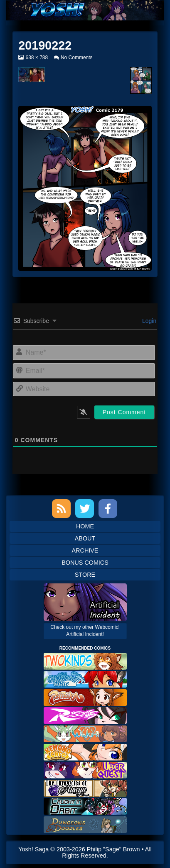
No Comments (77, 58)
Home (85, 526)
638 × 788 (36, 58)
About (85, 538)
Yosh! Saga (33, 849)
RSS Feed (61, 509)
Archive (85, 550)
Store (85, 575)
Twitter (85, 509)
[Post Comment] (124, 412)
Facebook (108, 509)
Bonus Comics (85, 563)
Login (148, 321)
